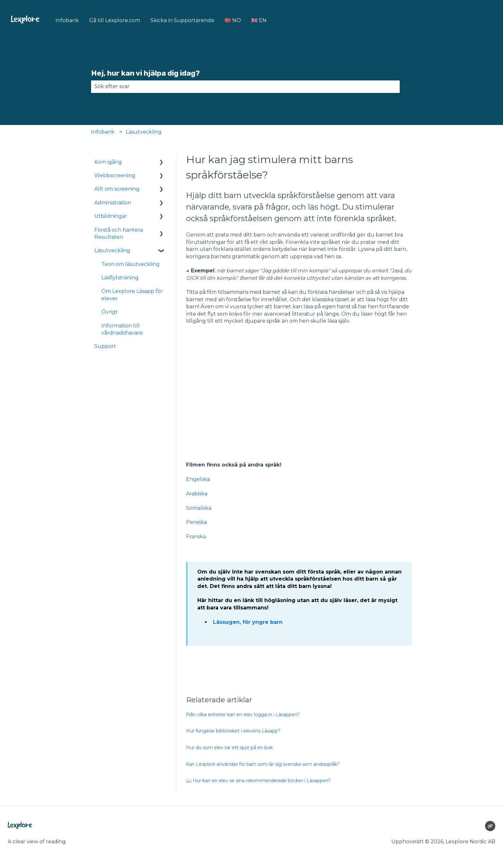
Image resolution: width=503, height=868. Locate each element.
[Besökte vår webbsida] (490, 826)
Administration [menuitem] (113, 203)
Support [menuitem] (105, 346)
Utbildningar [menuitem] (111, 216)
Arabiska (197, 494)
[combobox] (245, 87)
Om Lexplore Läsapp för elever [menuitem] (132, 295)
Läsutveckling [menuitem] (112, 250)
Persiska (196, 522)
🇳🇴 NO (233, 20)
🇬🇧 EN (259, 20)
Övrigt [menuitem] (110, 312)
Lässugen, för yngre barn (248, 622)
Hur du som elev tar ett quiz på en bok (229, 748)
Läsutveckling (144, 132)
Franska (196, 537)
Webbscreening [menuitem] (115, 175)
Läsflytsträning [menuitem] (120, 278)
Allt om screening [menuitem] (117, 189)
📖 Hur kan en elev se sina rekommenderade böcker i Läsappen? (258, 781)
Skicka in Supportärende (182, 20)
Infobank (67, 20)
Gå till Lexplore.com (115, 20)
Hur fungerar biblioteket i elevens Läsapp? (233, 731)
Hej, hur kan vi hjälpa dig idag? (145, 73)
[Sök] (406, 87)
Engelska (198, 479)
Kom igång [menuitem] (108, 162)
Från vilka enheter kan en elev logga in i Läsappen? (243, 715)
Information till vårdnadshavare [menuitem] (122, 329)
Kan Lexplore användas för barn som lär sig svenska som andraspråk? (263, 764)
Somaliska (199, 508)
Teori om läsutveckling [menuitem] (131, 264)
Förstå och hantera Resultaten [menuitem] (119, 233)
